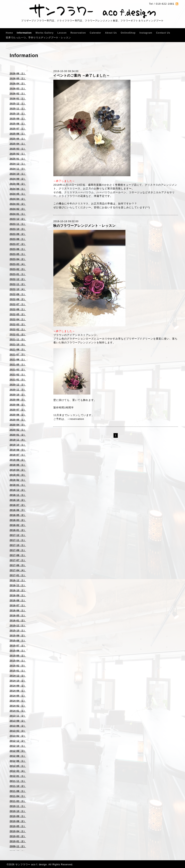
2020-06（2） (18, 415)
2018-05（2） (18, 515)
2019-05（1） (18, 465)
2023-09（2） (18, 234)
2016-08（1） (18, 600)
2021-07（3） (18, 355)
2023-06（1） (18, 249)
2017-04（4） (18, 570)
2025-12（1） (18, 104)
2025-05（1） (18, 139)
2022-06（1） (18, 309)
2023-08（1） (18, 239)
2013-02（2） (18, 736)
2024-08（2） (18, 184)
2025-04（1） (18, 144)
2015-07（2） (18, 646)
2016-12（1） (18, 580)
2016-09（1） (18, 595)
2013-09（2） (18, 721)
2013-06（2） (18, 726)
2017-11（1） (18, 540)
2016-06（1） (18, 611)
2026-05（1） (18, 79)
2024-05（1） (18, 194)
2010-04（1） (18, 831)
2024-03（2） (18, 204)
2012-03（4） (18, 771)
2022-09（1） (18, 294)
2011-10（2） (18, 786)
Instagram (146, 33)
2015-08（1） (18, 641)
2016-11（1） (18, 585)
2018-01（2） (18, 530)
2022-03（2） (18, 324)
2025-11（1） (18, 109)
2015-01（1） (18, 671)
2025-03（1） (18, 149)
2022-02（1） (18, 329)
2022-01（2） (18, 334)
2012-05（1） (18, 766)
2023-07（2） (18, 244)
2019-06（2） (18, 460)
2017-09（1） (18, 550)
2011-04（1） (18, 796)
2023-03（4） (18, 264)
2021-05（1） (18, 365)
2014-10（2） (18, 681)
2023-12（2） (18, 219)
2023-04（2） (18, 259)
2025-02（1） (18, 154)
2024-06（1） (18, 189)
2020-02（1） (18, 430)
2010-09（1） (18, 816)
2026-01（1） (18, 99)
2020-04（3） (18, 425)
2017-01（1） (18, 575)
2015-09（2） (18, 636)
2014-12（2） (18, 676)
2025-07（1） (18, 129)
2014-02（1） (18, 706)
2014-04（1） (18, 701)
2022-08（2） (18, 299)
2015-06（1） (18, 651)
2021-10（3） (18, 345)
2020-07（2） (18, 410)
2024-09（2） (18, 179)
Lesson (62, 33)
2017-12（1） (18, 535)
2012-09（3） (18, 751)
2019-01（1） (18, 485)
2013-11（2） (18, 716)
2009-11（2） (18, 846)
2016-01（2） (18, 621)
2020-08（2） (18, 405)
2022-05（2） (18, 314)
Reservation (78, 33)
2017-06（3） (18, 565)
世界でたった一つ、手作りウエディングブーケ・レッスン (38, 38)
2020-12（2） (18, 385)
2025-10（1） (18, 114)
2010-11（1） (18, 806)
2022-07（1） (18, 304)
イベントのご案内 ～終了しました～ (82, 76)
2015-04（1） (18, 661)
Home (9, 33)
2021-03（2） (18, 370)
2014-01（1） (18, 711)
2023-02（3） (18, 269)
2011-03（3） (18, 801)
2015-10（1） (18, 631)
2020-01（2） (18, 435)
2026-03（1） (18, 89)
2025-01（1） (18, 159)
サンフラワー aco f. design (31, 865)
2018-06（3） (18, 510)
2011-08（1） (18, 791)
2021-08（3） (18, 350)
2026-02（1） (18, 94)
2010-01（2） (18, 841)
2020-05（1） (18, 420)
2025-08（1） (18, 124)
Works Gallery (44, 33)
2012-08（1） (18, 756)
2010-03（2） (18, 836)
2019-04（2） (18, 470)
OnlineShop (128, 33)
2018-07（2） (18, 505)
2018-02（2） (18, 525)
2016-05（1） (18, 616)
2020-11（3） (18, 390)
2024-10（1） (18, 174)
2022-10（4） (18, 289)
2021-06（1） (18, 360)
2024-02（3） (18, 209)
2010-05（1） (18, 826)
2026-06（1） (18, 74)
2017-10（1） (18, 545)
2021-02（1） (18, 375)
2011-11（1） (18, 781)
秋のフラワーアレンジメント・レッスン (84, 226)
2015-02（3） (18, 666)
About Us (111, 33)
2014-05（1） (18, 696)
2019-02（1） (18, 480)
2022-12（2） (18, 279)
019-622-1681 (165, 4)
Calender (95, 33)
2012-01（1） (18, 776)
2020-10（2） (18, 395)
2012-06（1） (18, 761)
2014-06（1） (18, 691)
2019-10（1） (18, 445)
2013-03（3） (18, 731)
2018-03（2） (18, 520)
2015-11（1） (18, 626)
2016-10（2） (18, 590)
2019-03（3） (18, 475)
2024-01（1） (18, 214)
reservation (77, 419)
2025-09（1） (18, 119)
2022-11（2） (18, 284)
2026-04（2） (18, 84)
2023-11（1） (18, 224)
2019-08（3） (18, 450)
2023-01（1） (18, 274)
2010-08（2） (18, 821)
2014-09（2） (18, 686)
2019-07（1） (18, 455)
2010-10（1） (18, 811)
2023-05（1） (18, 254)
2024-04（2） (18, 199)
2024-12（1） (18, 164)
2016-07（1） (18, 605)
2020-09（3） (18, 400)
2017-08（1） (18, 555)
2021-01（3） (18, 380)
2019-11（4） (18, 440)
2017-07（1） (18, 560)
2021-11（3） (18, 340)
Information (24, 33)
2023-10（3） (18, 229)
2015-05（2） (18, 656)
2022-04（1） (18, 319)
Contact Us (163, 33)
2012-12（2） (18, 741)
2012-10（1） (18, 746)
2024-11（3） (18, 169)
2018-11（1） (18, 495)
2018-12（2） (18, 490)
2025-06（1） (18, 134)
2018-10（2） (18, 500)
